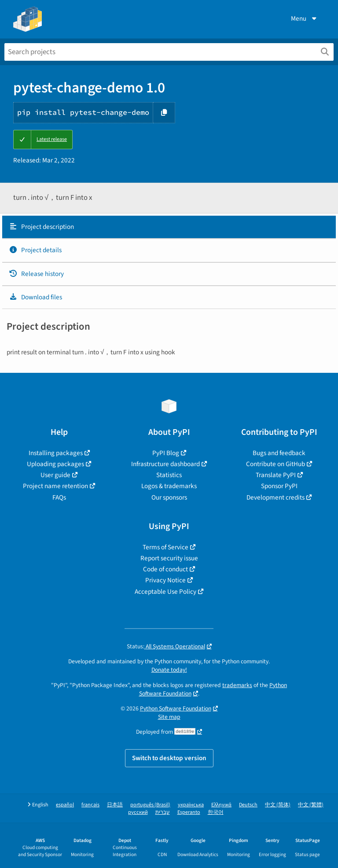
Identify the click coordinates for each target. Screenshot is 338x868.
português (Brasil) (150, 805)
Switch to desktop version (169, 758)
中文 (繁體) (311, 805)
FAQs (59, 497)
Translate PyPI (276, 475)
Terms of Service (165, 547)
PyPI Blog (166, 453)
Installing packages (56, 453)
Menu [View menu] (305, 18)
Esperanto (189, 812)
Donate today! (169, 670)
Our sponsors (169, 497)
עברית (163, 812)
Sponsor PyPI (279, 486)
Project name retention (55, 486)
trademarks (237, 685)
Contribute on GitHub (276, 464)
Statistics (169, 475)
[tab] (169, 227)
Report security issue (169, 558)
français (90, 805)
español (65, 805)
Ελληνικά (221, 805)
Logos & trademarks (169, 486)
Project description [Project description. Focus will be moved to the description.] (41, 227)
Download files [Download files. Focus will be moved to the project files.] (35, 297)
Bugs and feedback (279, 453)
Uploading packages (55, 464)
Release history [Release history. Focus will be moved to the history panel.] (36, 274)
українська (191, 805)
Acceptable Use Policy (165, 592)
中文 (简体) (278, 805)
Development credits (276, 497)
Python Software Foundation (176, 708)
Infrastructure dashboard (165, 464)
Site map (169, 717)
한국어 (216, 812)
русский (138, 812)
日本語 (115, 805)
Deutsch (248, 805)
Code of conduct (165, 569)
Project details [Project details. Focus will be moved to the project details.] (35, 250)
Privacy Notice (165, 580)
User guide (55, 475)
